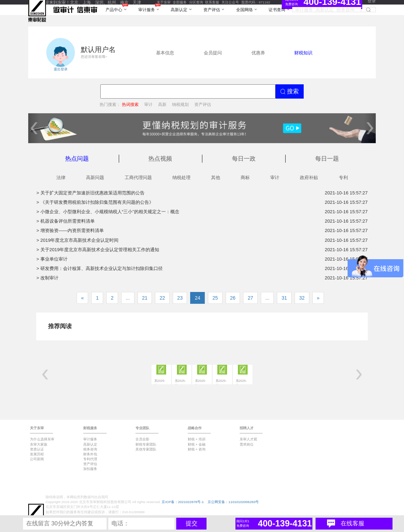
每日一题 (327, 159)
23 (180, 298)
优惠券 (258, 53)
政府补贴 (309, 178)
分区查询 (196, 2)
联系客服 (212, 2)
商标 (245, 178)
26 (233, 298)
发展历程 (37, 454)
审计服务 (90, 439)
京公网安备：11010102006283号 (233, 502)
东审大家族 (39, 444)
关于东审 (164, 2)
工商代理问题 (138, 178)
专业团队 (142, 428)
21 (145, 298)
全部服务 (180, 2)
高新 (162, 104)
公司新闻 (37, 459)
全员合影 (142, 439)
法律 (61, 178)
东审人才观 (248, 439)
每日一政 (244, 159)
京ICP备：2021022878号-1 (183, 502)
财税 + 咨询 (197, 449)
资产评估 (203, 104)
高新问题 (95, 178)
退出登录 (61, 69)
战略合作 (195, 428)
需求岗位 (247, 444)
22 (162, 298)
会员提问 (213, 53)
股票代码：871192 (256, 2)
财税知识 (303, 53)
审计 (148, 104)
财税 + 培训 (197, 439)
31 (284, 298)
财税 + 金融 (197, 444)
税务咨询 (90, 449)
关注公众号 (230, 2)
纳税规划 (180, 104)
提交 (192, 523)
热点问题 (77, 159)
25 (215, 298)
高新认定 (90, 444)
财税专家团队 (146, 444)
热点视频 (160, 159)
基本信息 (165, 53)
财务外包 (90, 454)
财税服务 (90, 428)
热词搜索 (130, 104)
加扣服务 (90, 469)
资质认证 (37, 449)
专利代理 (90, 459)
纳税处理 (181, 178)
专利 (343, 178)
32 (302, 298)
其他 (216, 178)
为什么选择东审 (42, 439)
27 (250, 298)
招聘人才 (247, 428)
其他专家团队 (146, 449)
